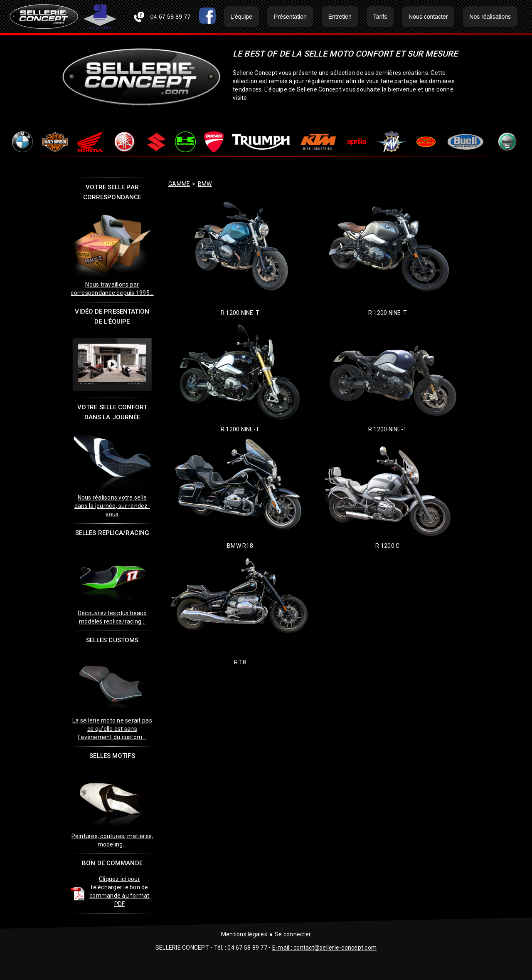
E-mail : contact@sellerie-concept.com (324, 948)
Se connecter (293, 934)
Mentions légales (244, 934)
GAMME (179, 184)
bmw (205, 184)
